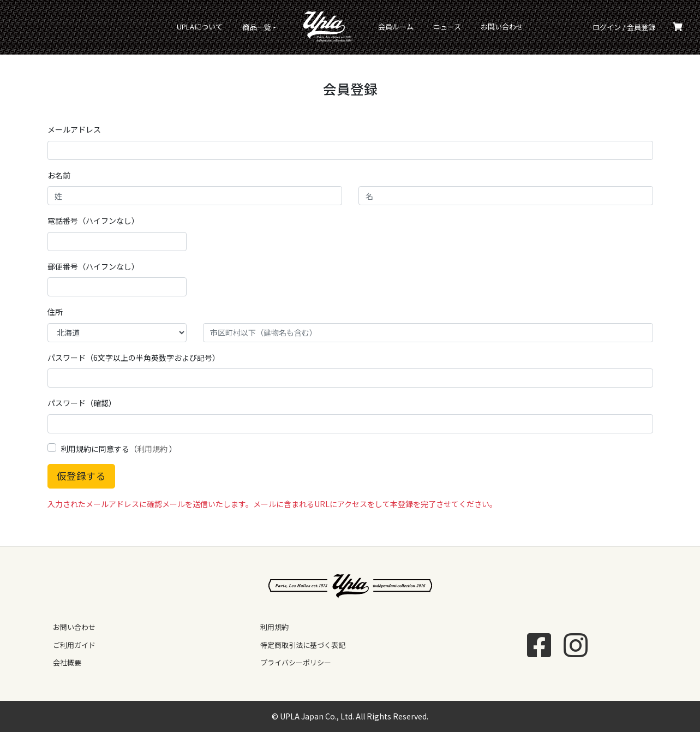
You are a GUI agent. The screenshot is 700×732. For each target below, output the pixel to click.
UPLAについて (200, 26)
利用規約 (152, 449)
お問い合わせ (502, 26)
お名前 (59, 175)
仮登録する (81, 476)
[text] (117, 287)
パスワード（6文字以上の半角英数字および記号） (134, 358)
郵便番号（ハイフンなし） (93, 266)
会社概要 (67, 662)
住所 (55, 312)
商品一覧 (257, 27)
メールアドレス (74, 129)
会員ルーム (396, 26)
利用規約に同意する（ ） (119, 449)
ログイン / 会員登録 (624, 27)
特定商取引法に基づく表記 (303, 645)
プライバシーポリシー (296, 662)
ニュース (447, 26)
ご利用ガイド (74, 645)
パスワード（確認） (82, 403)
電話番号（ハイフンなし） (93, 221)
